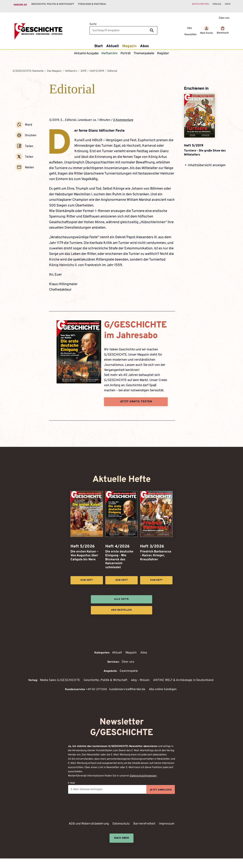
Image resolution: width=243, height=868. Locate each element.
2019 (83, 68)
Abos (145, 43)
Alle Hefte (122, 597)
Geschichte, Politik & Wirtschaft (54, 5)
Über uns (224, 15)
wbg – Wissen (140, 680)
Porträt (126, 51)
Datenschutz (122, 824)
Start (97, 43)
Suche (93, 21)
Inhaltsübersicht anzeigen (207, 167)
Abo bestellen (121, 609)
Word (28, 121)
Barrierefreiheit (146, 824)
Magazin (130, 43)
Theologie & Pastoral (95, 5)
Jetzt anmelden (160, 790)
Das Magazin (54, 68)
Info (227, 5)
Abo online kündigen (163, 689)
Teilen (29, 140)
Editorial (112, 68)
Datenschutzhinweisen (143, 776)
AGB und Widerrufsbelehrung (87, 824)
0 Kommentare (123, 117)
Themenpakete (144, 51)
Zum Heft (87, 578)
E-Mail (71, 783)
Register (163, 51)
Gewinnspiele (129, 671)
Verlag (214, 5)
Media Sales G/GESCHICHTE (56, 680)
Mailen (29, 159)
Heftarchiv (110, 51)
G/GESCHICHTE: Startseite (28, 68)
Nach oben (121, 838)
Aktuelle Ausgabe (86, 51)
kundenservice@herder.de (126, 689)
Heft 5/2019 (97, 68)
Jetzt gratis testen (136, 399)
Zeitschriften (196, 5)
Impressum (169, 824)
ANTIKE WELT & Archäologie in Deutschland (186, 680)
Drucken (30, 130)
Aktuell (112, 43)
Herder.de (20, 5)
